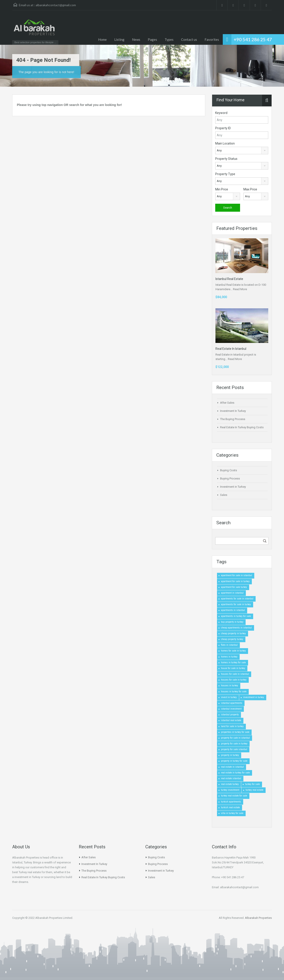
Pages (152, 39)
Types (169, 39)
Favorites (212, 39)
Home (102, 39)
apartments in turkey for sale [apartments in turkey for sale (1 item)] (236, 616)
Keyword (221, 113)
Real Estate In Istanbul (231, 349)
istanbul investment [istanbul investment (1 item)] (231, 709)
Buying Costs (229, 470)
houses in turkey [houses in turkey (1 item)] (230, 686)
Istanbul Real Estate (229, 279)
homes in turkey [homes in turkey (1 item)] (229, 657)
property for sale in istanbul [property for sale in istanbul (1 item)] (235, 738)
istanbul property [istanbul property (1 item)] (230, 715)
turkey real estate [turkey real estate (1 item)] (254, 790)
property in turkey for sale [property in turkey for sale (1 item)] (234, 761)
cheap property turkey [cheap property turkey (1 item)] (232, 639)
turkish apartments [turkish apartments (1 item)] (231, 802)
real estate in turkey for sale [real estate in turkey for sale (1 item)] (235, 773)
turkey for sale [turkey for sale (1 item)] (252, 784)
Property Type (225, 174)
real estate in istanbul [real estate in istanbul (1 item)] (232, 767)
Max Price (250, 189)
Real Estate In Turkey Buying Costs (242, 427)
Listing (119, 39)
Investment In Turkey (233, 411)
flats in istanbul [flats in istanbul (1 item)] (229, 645)
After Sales (227, 403)
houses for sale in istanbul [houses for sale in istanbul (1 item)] (235, 674)
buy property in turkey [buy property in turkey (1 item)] (232, 622)
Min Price (222, 189)
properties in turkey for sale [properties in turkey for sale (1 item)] (235, 732)
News (136, 39)
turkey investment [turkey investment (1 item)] (230, 790)
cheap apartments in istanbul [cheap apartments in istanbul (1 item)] (236, 628)
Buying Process (230, 478)
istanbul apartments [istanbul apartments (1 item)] (232, 703)
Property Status (226, 159)
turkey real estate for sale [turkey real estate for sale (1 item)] (234, 796)
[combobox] (242, 151)
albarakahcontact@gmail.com (56, 5)
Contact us (189, 39)
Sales (224, 495)
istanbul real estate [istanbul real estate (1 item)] (231, 720)
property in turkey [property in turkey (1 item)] (230, 755)
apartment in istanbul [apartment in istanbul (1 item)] (232, 593)
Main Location (225, 143)
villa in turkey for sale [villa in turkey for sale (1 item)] (232, 813)
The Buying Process (233, 419)
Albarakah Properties (258, 918)
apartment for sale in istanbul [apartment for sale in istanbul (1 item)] (237, 575)
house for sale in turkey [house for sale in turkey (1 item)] (233, 668)
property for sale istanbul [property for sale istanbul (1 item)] (234, 749)
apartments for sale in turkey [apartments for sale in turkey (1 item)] (236, 604)
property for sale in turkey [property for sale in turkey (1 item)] (234, 744)
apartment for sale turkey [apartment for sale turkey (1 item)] (234, 587)
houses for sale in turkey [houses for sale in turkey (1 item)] (234, 680)
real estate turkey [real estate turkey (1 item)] (230, 784)
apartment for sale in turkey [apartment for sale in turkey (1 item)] (235, 581)
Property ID (223, 128)
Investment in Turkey (233, 487)
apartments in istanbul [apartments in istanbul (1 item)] (233, 610)
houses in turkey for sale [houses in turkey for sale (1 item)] (234, 691)
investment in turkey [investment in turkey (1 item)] (254, 697)
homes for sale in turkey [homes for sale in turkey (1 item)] (233, 651)
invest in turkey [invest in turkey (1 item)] (229, 697)
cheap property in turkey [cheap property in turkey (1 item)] (233, 633)
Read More (240, 289)
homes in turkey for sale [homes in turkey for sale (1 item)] (233, 662)
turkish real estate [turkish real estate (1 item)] (230, 807)
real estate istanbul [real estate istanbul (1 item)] (231, 778)
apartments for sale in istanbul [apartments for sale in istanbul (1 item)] (237, 599)
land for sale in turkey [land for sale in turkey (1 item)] (232, 726)
